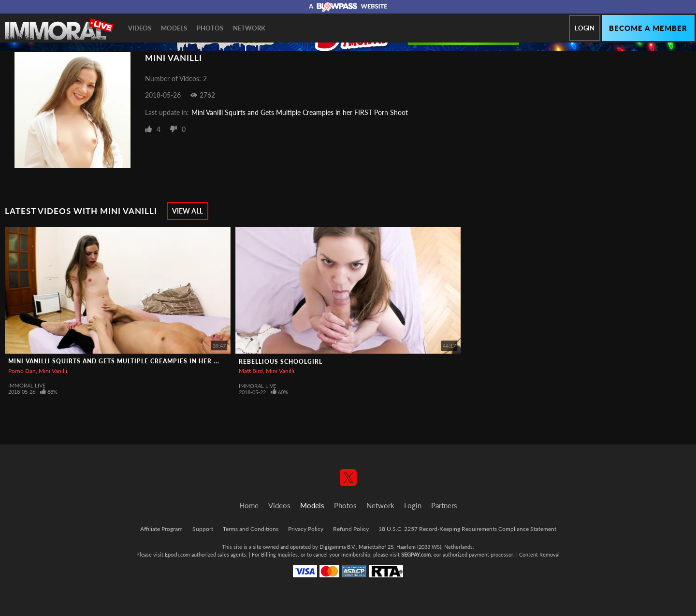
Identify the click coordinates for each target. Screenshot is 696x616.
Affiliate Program (161, 529)
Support (203, 529)
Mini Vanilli (53, 371)
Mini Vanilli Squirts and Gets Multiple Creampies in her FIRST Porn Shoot (300, 112)
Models (174, 28)
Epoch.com (177, 554)
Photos (210, 28)
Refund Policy (351, 529)
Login (585, 28)
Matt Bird (251, 371)
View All (188, 211)
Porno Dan (22, 371)
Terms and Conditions (251, 529)
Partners (444, 505)
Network (249, 28)
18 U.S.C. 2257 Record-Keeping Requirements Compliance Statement (467, 529)
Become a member (648, 28)
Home (249, 505)
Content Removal (539, 554)
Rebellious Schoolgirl (281, 362)
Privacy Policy (306, 529)
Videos (140, 28)
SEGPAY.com (416, 554)
